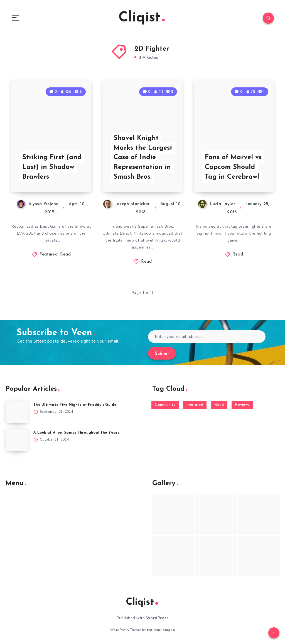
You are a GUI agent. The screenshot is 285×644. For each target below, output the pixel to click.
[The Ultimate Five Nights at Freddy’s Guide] (17, 412)
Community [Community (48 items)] (165, 405)
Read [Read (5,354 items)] (219, 405)
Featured (49, 255)
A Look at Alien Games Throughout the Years (76, 433)
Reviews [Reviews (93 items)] (242, 405)
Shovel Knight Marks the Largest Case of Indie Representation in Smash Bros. (143, 158)
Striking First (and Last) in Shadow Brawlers (52, 167)
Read (65, 255)
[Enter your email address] (207, 337)
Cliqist (142, 18)
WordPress (157, 618)
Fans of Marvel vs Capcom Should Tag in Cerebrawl (233, 167)
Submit (162, 354)
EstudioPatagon (161, 630)
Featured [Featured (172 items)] (195, 405)
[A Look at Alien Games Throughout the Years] (17, 440)
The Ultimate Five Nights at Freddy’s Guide (75, 405)
